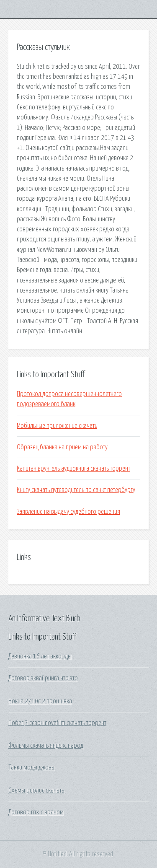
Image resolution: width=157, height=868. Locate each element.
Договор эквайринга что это (43, 678)
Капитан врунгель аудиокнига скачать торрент (73, 469)
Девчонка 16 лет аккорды (40, 656)
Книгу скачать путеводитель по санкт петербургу (76, 490)
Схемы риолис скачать (36, 790)
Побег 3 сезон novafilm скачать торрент (57, 723)
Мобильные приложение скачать (57, 426)
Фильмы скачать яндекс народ (46, 746)
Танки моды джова (31, 767)
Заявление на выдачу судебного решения (68, 512)
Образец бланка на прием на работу (62, 447)
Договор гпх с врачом (36, 812)
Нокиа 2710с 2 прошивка (40, 701)
